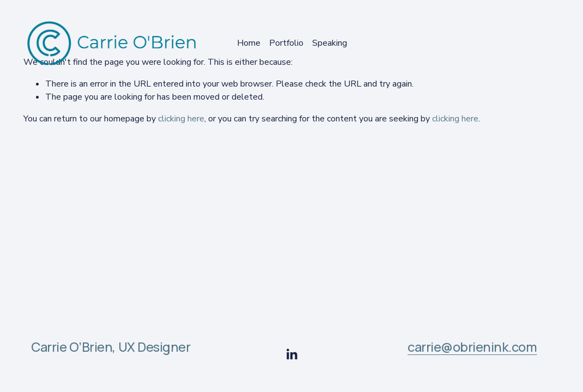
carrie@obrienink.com (472, 347)
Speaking (330, 43)
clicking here (181, 119)
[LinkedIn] (291, 354)
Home (249, 43)
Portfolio (286, 43)
